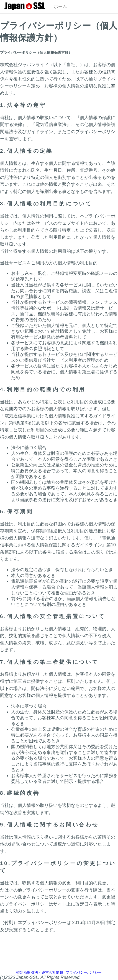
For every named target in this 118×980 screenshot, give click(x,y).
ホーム (60, 6)
